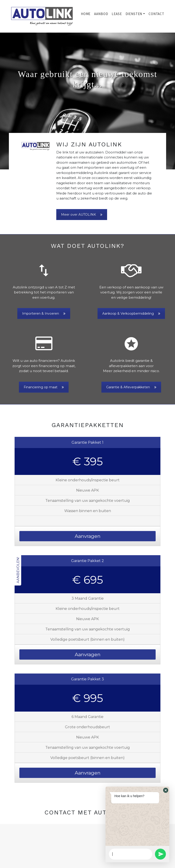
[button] (13, 101)
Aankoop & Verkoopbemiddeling (131, 314)
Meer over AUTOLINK (82, 215)
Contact (156, 14)
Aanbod (101, 14)
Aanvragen (88, 536)
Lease (117, 14)
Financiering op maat (44, 387)
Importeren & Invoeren (44, 314)
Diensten (134, 14)
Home (86, 14)
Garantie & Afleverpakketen (131, 387)
